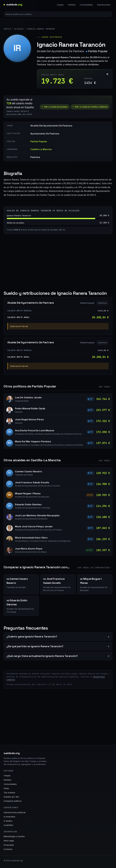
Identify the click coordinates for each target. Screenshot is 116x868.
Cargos (60, 5)
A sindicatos (9, 817)
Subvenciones (104, 5)
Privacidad (9, 845)
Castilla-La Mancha (41, 149)
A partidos (8, 825)
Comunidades (86, 5)
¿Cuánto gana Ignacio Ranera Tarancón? (32, 637)
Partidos (72, 5)
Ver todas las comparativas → (95, 568)
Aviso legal (9, 841)
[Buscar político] (58, 14)
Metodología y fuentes (14, 836)
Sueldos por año (11, 797)
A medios (8, 821)
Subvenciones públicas (15, 812)
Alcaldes (19, 29)
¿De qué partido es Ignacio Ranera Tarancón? (35, 646)
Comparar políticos (13, 801)
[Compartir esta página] (107, 74)
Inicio (7, 29)
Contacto (8, 849)
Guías (6, 788)
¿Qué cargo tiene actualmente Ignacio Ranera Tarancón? (42, 656)
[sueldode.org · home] (13, 5)
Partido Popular (98, 51)
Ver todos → (106, 387)
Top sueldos (9, 793)
